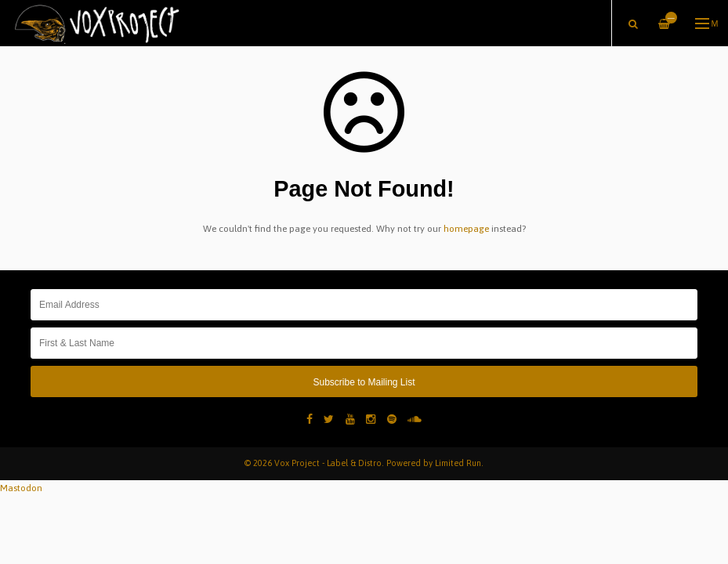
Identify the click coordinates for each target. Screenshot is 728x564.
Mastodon (21, 488)
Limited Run (458, 463)
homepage (466, 229)
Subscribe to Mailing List (364, 382)
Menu (707, 23)
